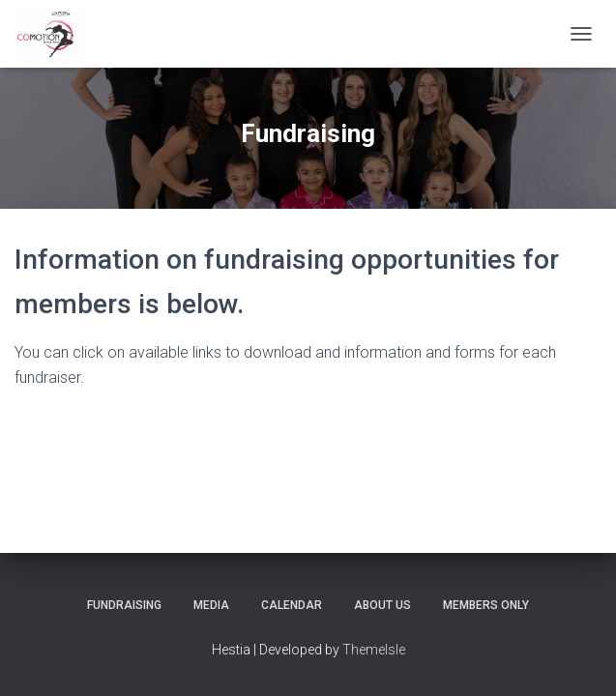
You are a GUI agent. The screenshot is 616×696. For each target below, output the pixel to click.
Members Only (486, 605)
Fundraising (124, 605)
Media (211, 605)
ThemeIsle (374, 650)
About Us (382, 605)
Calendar (292, 605)
